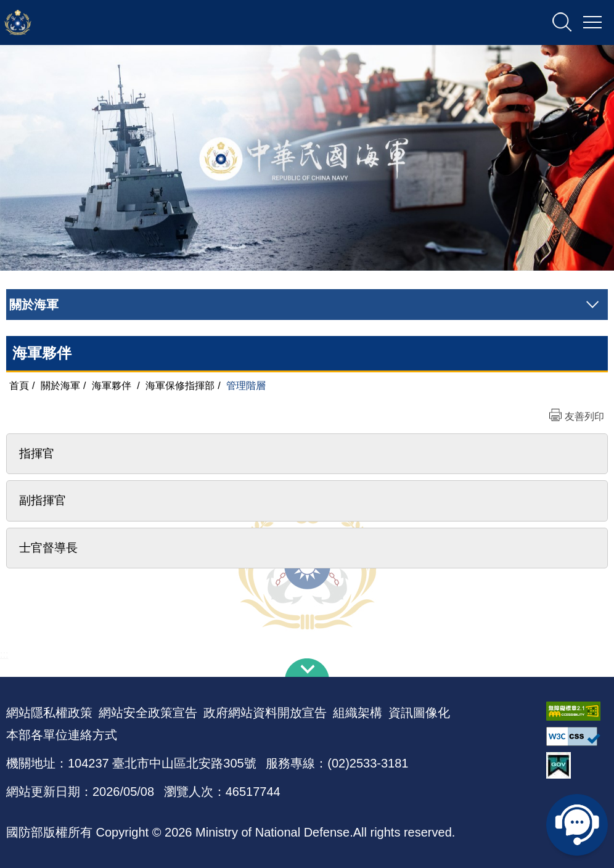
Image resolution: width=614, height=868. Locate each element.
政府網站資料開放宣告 (265, 713)
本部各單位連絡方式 (62, 735)
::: (4, 654)
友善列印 (584, 416)
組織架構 (358, 713)
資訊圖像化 (419, 713)
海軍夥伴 (112, 386)
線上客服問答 (577, 825)
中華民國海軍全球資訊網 (133, 23)
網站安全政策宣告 (148, 713)
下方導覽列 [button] (307, 668)
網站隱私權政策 (49, 713)
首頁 (19, 386)
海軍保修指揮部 (180, 386)
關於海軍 (60, 386)
